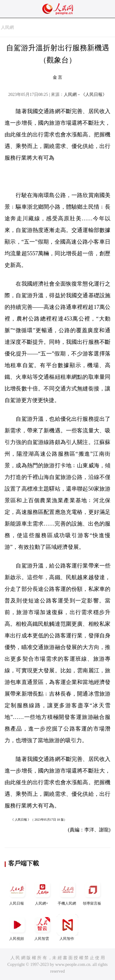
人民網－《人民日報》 (85, 95)
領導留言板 (93, 892)
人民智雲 (42, 927)
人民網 (7, 27)
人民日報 (17, 892)
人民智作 (67, 927)
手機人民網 (67, 892)
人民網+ (42, 892)
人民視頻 (17, 927)
